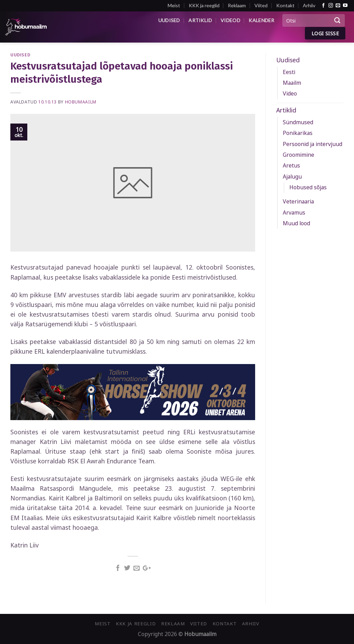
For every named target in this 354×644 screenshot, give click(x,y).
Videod (230, 20)
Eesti (289, 72)
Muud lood (296, 223)
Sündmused (298, 122)
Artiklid (200, 20)
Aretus (291, 165)
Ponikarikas (298, 133)
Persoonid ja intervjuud (313, 144)
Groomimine (299, 155)
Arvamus (294, 212)
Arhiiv (309, 5)
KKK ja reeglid (204, 5)
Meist (174, 5)
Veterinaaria (298, 201)
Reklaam (237, 5)
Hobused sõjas (308, 187)
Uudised (169, 20)
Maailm (292, 83)
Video (290, 93)
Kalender (261, 20)
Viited (261, 5)
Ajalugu (292, 176)
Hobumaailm (81, 102)
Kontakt (285, 5)
